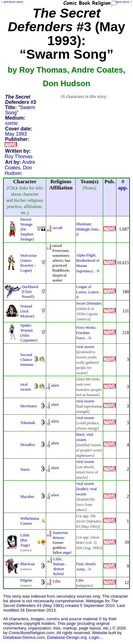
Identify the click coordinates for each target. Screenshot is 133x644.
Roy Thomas (18, 157)
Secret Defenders (89, 303)
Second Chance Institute (27, 360)
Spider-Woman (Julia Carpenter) (29, 333)
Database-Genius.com (24, 637)
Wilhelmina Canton (30, 521)
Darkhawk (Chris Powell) (30, 292)
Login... (96, 637)
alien (55, 385)
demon (58, 538)
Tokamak (28, 423)
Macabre (27, 496)
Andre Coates (20, 165)
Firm (80, 564)
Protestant (60, 250)
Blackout (28, 564)
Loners (93, 292)
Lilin (56, 581)
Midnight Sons (87, 229)
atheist (58, 260)
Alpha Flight (86, 255)
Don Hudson (18, 170)
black (80, 434)
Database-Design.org (67, 637)
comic (12, 123)
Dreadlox (28, 445)
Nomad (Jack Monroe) (27, 311)
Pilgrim (26, 580)
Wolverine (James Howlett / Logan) (29, 263)
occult (58, 228)
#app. (123, 185)
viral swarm (85, 347)
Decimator (29, 406)
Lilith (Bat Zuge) (25, 540)
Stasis (25, 469)
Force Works (86, 328)
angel (67, 552)
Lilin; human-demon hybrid (59, 566)
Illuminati (83, 224)
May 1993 (16, 134)
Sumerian (60, 533)
